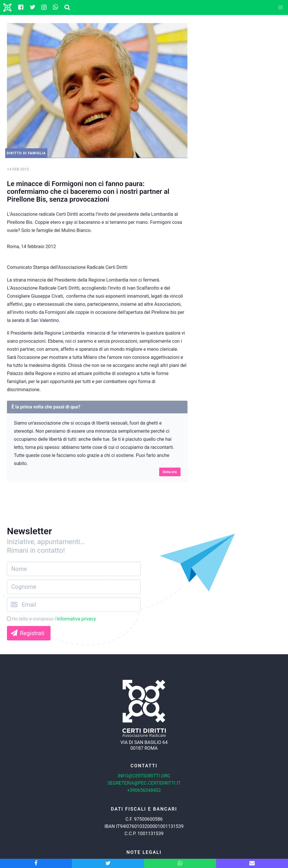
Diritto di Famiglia (26, 153)
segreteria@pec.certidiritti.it (144, 783)
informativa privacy (76, 619)
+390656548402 (144, 790)
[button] (280, 8)
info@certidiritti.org (144, 776)
